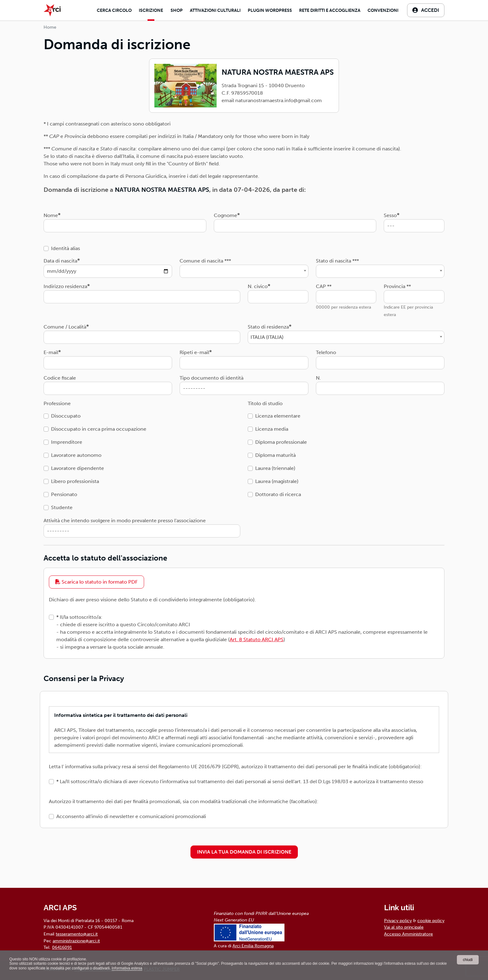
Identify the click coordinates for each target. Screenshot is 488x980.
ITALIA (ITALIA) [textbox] (267, 337)
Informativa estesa (127, 968)
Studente (62, 507)
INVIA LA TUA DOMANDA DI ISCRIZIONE (244, 852)
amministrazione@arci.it (76, 941)
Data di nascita (60, 261)
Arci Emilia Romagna (253, 946)
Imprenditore (67, 442)
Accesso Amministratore (408, 934)
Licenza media (272, 429)
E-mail (51, 352)
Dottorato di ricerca (278, 494)
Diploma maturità (275, 455)
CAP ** (324, 286)
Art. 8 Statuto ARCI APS (257, 639)
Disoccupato (66, 416)
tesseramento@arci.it (77, 934)
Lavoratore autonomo (76, 455)
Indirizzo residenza (65, 286)
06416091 (62, 947)
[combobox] (244, 271)
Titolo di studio (265, 403)
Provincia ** (397, 286)
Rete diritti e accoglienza (330, 10)
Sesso (390, 215)
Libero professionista (75, 481)
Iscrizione (151, 10)
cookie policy (431, 921)
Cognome (225, 215)
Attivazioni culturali (215, 10)
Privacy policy (398, 921)
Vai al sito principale (404, 927)
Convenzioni (383, 10)
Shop (177, 10)
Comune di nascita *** (205, 261)
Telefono (326, 352)
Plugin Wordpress (270, 10)
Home (50, 27)
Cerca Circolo (114, 10)
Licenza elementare (278, 416)
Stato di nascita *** (337, 261)
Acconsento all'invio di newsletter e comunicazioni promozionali (131, 816)
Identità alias (66, 248)
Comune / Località (65, 327)
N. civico (258, 286)
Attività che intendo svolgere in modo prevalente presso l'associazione (125, 521)
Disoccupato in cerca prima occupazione (99, 429)
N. (318, 378)
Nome (51, 215)
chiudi (468, 960)
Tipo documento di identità (211, 378)
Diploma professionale (281, 442)
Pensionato (64, 494)
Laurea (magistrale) (277, 481)
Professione (57, 403)
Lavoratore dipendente (77, 468)
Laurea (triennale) (275, 468)
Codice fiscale (60, 378)
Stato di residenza (268, 327)
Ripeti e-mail (194, 352)
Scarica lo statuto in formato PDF (96, 582)
